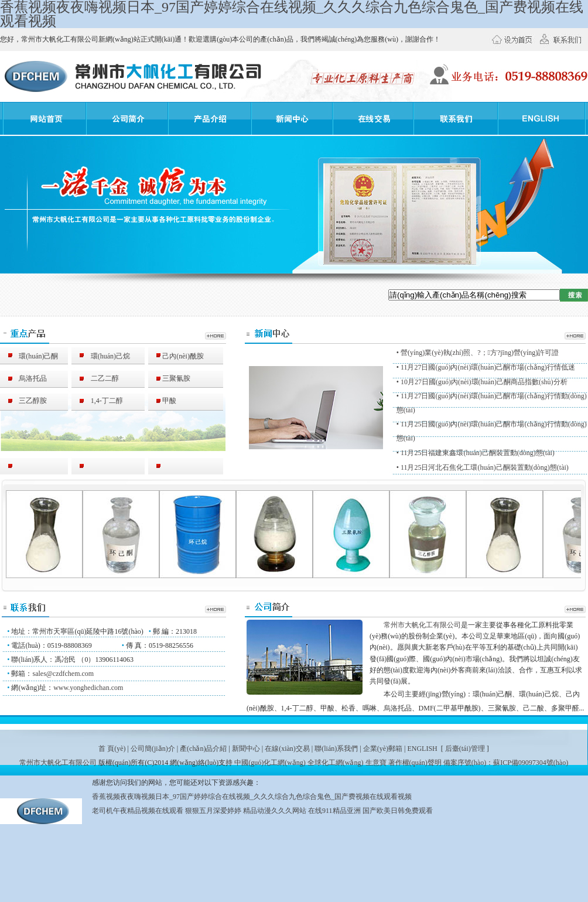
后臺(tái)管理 (465, 749)
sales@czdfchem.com (63, 674)
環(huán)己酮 (31, 356)
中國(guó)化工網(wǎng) (270, 763)
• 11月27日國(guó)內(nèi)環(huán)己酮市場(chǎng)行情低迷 (486, 367)
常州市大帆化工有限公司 (422, 625)
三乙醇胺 (26, 401)
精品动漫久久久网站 (275, 811)
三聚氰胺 (169, 378)
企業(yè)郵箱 (383, 749)
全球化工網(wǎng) (336, 763)
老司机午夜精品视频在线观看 (138, 811)
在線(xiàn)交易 (287, 749)
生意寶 (376, 763)
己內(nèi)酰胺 (176, 356)
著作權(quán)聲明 (415, 763)
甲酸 (162, 401)
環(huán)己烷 (103, 356)
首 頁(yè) (112, 749)
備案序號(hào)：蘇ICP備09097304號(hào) (506, 763)
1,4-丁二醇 (100, 401)
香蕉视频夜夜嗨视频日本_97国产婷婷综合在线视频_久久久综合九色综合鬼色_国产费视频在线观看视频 (252, 797)
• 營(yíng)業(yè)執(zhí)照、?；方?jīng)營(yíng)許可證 (478, 353)
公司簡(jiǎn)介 (153, 749)
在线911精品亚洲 (334, 811)
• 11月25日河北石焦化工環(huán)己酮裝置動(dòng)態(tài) (483, 467)
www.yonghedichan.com (88, 688)
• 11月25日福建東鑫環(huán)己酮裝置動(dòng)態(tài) (476, 453)
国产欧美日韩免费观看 (398, 811)
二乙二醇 (98, 378)
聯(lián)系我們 (336, 749)
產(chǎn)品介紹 (203, 749)
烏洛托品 (26, 378)
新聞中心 (246, 749)
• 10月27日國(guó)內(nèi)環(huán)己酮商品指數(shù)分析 (482, 382)
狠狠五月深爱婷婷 (213, 811)
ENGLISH (422, 749)
